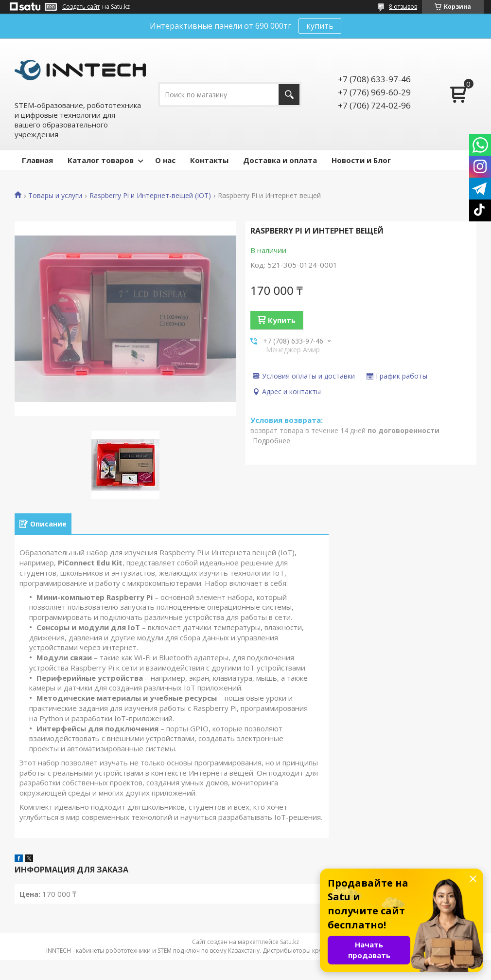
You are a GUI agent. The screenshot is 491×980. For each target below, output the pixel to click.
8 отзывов (403, 7)
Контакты (209, 160)
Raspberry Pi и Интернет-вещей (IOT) (150, 196)
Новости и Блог (361, 160)
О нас (165, 160)
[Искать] (289, 95)
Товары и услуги (55, 196)
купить (320, 26)
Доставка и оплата (280, 160)
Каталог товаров (101, 160)
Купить (282, 320)
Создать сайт (81, 7)
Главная (37, 160)
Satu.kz (289, 942)
